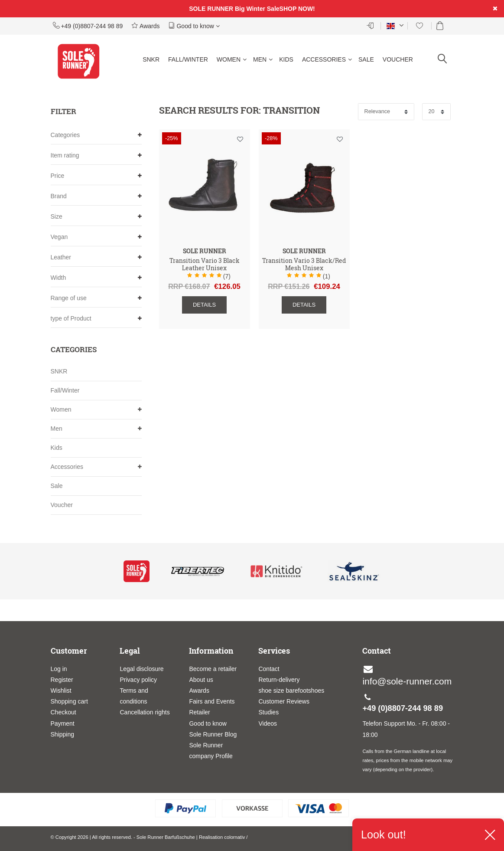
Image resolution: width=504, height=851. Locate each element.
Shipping (63, 734)
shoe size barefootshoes (291, 691)
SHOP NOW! (297, 9)
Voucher (398, 59)
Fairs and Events (212, 701)
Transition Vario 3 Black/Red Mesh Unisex (304, 265)
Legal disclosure (141, 669)
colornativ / (236, 837)
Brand (96, 196)
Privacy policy (138, 680)
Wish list (240, 139)
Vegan (96, 237)
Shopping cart (69, 701)
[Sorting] (386, 112)
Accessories (327, 59)
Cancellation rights (145, 712)
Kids (286, 59)
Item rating (96, 155)
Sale (366, 59)
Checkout (63, 712)
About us (201, 680)
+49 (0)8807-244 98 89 (88, 26)
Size (96, 217)
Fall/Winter (188, 59)
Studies (268, 712)
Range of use (96, 298)
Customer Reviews (284, 701)
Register (62, 680)
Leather (96, 257)
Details (204, 305)
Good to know (194, 26)
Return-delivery (279, 680)
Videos (268, 723)
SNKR (151, 59)
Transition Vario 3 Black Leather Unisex (205, 265)
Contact (269, 669)
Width (96, 278)
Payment (63, 723)
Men (263, 59)
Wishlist (61, 691)
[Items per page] (436, 112)
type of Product (96, 319)
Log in (59, 669)
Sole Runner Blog (213, 734)
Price (96, 176)
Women (232, 59)
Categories (96, 135)
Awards (145, 26)
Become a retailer (213, 669)
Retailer (199, 712)
